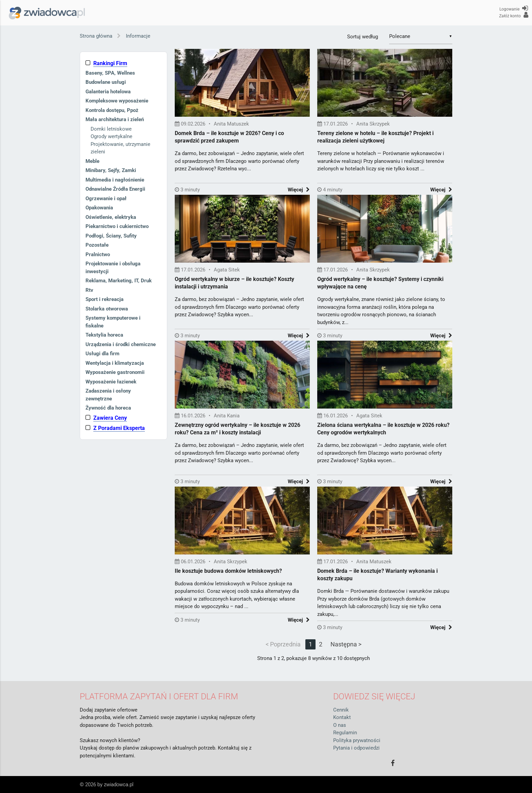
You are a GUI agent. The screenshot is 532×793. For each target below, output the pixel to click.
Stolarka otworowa (107, 309)
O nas (340, 725)
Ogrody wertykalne (111, 136)
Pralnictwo (98, 254)
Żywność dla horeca (108, 408)
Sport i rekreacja (104, 299)
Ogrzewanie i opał (106, 199)
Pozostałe (97, 245)
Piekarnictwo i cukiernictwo (117, 226)
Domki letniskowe (111, 129)
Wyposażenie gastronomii (115, 372)
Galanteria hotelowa (108, 92)
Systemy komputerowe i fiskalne (113, 322)
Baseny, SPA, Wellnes (110, 73)
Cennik (341, 710)
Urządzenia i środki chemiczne (121, 344)
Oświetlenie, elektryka (111, 217)
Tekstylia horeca (104, 335)
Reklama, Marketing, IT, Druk (119, 281)
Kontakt (342, 717)
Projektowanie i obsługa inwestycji (113, 268)
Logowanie (514, 8)
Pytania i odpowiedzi (356, 748)
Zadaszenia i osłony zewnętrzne (108, 395)
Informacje (138, 36)
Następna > (346, 644)
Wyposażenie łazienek (111, 382)
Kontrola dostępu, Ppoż (112, 110)
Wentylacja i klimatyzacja (115, 363)
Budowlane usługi (106, 82)
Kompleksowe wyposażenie (117, 101)
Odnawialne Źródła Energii (115, 189)
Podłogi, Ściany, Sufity (111, 236)
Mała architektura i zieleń (115, 119)
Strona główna (96, 36)
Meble (92, 161)
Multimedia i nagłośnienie (115, 180)
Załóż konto (514, 15)
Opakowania (99, 208)
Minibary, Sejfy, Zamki (111, 170)
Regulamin (345, 733)
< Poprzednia (283, 644)
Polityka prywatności (357, 740)
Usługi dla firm (102, 354)
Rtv (89, 290)
